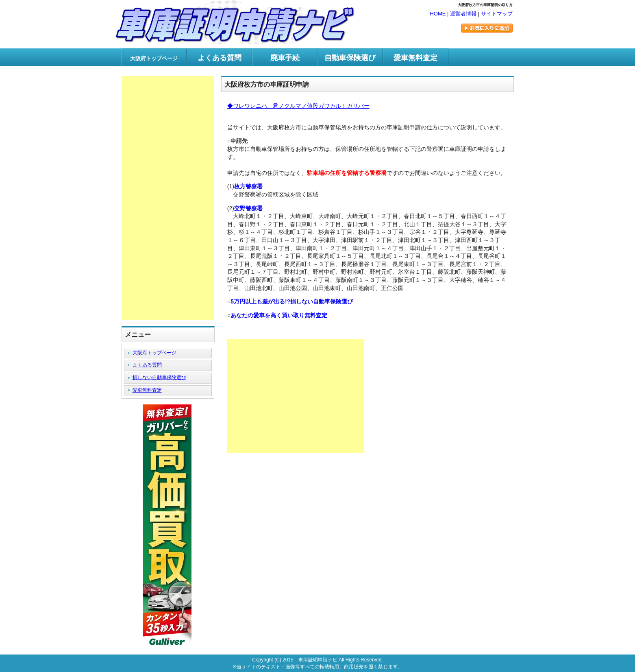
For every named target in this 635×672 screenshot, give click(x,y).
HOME (438, 14)
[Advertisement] (296, 396)
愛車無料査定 (415, 58)
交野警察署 (248, 208)
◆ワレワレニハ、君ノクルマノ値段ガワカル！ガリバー (298, 106)
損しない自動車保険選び (159, 377)
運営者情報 (463, 14)
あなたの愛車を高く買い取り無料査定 (279, 315)
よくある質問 (220, 58)
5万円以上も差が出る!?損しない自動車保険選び (292, 301)
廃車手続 (285, 58)
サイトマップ (497, 14)
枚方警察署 (248, 186)
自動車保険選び (350, 58)
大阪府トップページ (154, 353)
